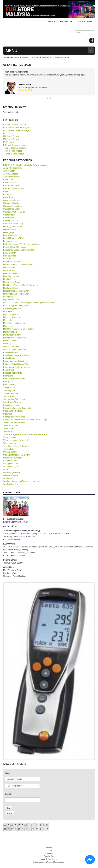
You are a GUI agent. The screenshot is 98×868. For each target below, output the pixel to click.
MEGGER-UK (47, 57)
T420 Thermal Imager (13, 151)
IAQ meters (8, 297)
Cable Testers (9, 197)
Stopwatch (8, 414)
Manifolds (7, 320)
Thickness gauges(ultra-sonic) (16, 440)
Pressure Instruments (12, 373)
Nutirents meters (10, 341)
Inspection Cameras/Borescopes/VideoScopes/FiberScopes (29, 303)
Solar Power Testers (12, 402)
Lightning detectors (11, 317)
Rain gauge (8, 382)
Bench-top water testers (14, 188)
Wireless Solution (11, 484)
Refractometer (9, 385)
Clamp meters (9, 215)
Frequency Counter (12, 262)
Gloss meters (9, 270)
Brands (6, 191)
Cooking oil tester (11, 221)
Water (6, 470)
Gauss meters (9, 268)
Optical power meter (12, 347)
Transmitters (9, 449)
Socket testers (9, 396)
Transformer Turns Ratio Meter (17, 446)
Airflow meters (9, 171)
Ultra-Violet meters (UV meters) (17, 455)
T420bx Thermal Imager (14, 154)
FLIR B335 (8, 133)
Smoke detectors (11, 393)
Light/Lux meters (10, 314)
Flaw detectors (10, 256)
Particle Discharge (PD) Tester (16, 355)
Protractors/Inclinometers (14, 379)
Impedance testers (11, 300)
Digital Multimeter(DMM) (14, 238)
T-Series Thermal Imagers (14, 148)
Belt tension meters (12, 186)
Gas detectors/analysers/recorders (18, 265)
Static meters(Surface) (13, 411)
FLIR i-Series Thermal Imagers (17, 128)
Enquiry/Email (85, 21)
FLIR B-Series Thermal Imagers (17, 130)
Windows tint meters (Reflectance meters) (21, 481)
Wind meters (9, 478)
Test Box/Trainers (11, 426)
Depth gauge (9, 232)
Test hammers (9, 429)
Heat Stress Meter (11, 276)
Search (52, 21)
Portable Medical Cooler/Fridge (17, 364)
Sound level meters (12, 405)
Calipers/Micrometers (12, 206)
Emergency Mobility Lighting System (19, 250)
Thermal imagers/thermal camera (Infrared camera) (25, 434)
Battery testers (9, 183)
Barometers (8, 180)
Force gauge (9, 259)
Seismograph (9, 390)
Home (17, 57)
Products (25, 57)
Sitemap (49, 847)
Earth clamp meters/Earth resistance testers (22, 244)
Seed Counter (9, 388)
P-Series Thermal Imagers (15, 145)
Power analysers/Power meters (17, 367)
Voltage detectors (11, 464)
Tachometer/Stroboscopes (14, 423)
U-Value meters (10, 452)
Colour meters (9, 218)
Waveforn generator (12, 472)
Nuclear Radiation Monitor (14, 338)
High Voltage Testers (12, 282)
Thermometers (10, 437)
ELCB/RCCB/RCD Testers (15, 247)
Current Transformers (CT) (15, 224)
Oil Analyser (8, 344)
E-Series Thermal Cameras (15, 125)
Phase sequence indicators (15, 361)
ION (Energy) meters (12, 309)
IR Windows (8, 142)
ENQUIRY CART (67, 21)
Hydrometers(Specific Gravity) (16, 294)
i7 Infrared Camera (11, 139)
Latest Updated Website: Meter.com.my (49, 862)
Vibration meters (10, 461)
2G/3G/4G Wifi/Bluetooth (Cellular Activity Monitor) (25, 165)
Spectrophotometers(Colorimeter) (18, 408)
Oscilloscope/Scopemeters (15, 350)
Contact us (49, 850)
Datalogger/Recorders (13, 227)
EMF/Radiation (10, 253)
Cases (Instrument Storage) (15, 212)
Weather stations (11, 475)
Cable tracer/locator (12, 200)
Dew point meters (11, 235)
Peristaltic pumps (11, 358)
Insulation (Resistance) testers (16, 306)
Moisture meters (10, 332)
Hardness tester (10, 273)
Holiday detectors (11, 288)
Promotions (8, 376)
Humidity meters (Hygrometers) (17, 291)
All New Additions (11, 174)
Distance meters (10, 241)
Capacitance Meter (11, 209)
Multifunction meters (12, 335)
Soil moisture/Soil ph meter (15, 399)
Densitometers (9, 229)
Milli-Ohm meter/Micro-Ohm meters (18, 329)
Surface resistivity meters (14, 417)
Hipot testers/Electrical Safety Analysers (20, 285)
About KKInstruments (12, 168)
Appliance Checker (11, 177)
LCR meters (8, 311)
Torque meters (9, 443)
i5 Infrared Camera (11, 136)
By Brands (35, 57)
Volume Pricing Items (12, 467)
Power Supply (9, 370)
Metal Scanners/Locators (14, 323)
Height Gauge (9, 279)
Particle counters (10, 352)
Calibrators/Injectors (12, 203)
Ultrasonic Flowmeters (13, 458)
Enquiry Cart (49, 856)
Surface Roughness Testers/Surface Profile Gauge (25, 420)
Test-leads (8, 431)
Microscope (8, 326)
